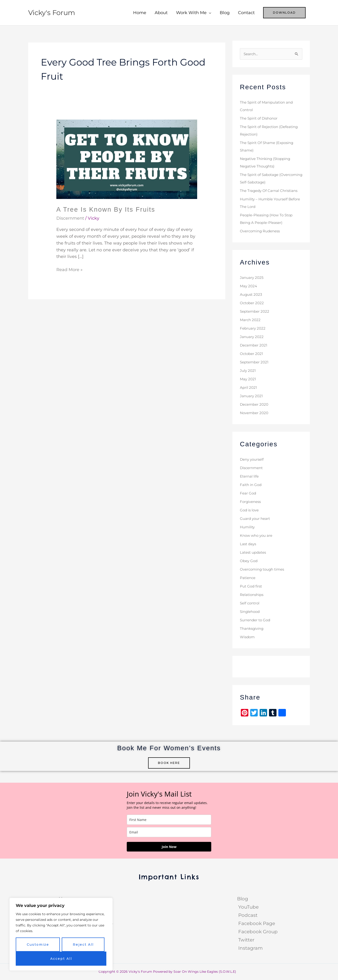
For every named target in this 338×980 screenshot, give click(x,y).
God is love (250, 510)
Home (140, 13)
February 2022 (253, 329)
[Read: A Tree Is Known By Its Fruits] (127, 159)
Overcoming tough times (264, 570)
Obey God (249, 561)
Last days (249, 544)
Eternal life (250, 476)
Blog (225, 13)
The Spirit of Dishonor (260, 119)
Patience (248, 578)
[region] (61, 934)
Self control (250, 603)
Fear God (248, 493)
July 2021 (248, 371)
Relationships (253, 595)
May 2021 (248, 379)
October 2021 (252, 354)
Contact (246, 13)
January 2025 (252, 278)
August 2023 (252, 295)
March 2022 (251, 320)
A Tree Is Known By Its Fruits (107, 209)
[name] (169, 820)
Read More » (69, 269)
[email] (169, 832)
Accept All (61, 959)
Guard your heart (256, 519)
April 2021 (249, 388)
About (161, 13)
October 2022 (253, 303)
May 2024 (249, 286)
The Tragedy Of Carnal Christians (270, 191)
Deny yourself (253, 460)
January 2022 (252, 337)
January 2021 (252, 396)
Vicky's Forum (53, 13)
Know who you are (257, 536)
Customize (38, 945)
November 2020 (255, 413)
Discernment (70, 218)
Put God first (252, 586)
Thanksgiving (253, 629)
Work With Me (191, 13)
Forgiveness (251, 502)
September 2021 (255, 362)
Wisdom (248, 637)
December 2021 (255, 345)
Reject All (83, 945)
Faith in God (251, 485)
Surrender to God (256, 620)
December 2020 (255, 405)
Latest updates (254, 553)
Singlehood (251, 612)
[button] (284, 13)
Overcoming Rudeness (262, 231)
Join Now (169, 847)
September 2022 (256, 312)
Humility (248, 527)
